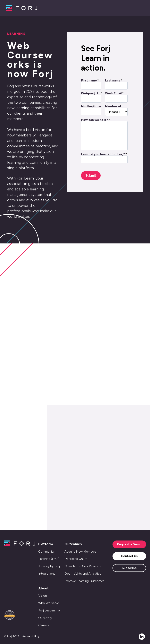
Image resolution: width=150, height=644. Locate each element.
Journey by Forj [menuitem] (49, 566)
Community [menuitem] (46, 552)
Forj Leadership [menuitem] (49, 610)
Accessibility (31, 636)
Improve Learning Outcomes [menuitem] (84, 581)
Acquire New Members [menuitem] (80, 552)
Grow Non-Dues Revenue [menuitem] (83, 566)
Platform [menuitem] (46, 544)
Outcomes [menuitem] (73, 544)
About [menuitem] (43, 588)
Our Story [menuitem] (45, 618)
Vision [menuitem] (43, 596)
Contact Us (129, 556)
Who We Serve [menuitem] (49, 603)
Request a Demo (129, 544)
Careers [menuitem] (44, 625)
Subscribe (129, 568)
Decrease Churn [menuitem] (76, 559)
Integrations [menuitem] (47, 574)
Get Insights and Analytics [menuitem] (83, 574)
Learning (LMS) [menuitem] (49, 559)
